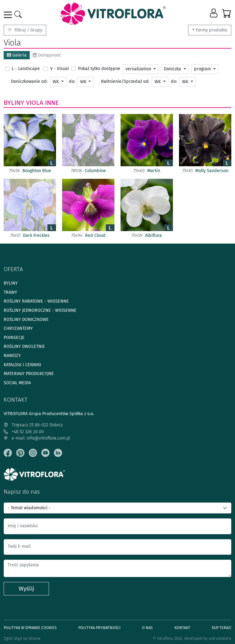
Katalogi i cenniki (22, 365)
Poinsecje (14, 338)
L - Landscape (26, 69)
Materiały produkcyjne (29, 374)
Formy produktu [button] (212, 30)
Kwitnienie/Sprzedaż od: (125, 81)
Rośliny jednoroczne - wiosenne (40, 310)
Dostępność (47, 55)
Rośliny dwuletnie (24, 346)
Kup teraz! (222, 628)
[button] (214, 13)
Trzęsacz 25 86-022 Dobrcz (33, 425)
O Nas (147, 628)
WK (56, 82)
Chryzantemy (18, 328)
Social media (17, 383)
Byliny (14, 103)
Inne (52, 103)
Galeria (17, 55)
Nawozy (12, 356)
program (203, 69)
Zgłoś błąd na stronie (22, 638)
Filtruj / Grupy (25, 30)
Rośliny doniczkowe (26, 320)
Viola (35, 103)
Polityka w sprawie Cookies (30, 628)
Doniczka (173, 69)
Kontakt (182, 628)
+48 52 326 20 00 (24, 432)
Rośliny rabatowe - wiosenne (36, 301)
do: (72, 81)
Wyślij (26, 589)
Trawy (10, 292)
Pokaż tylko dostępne (99, 69)
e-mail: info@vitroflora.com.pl (37, 438)
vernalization (139, 69)
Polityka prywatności (99, 628)
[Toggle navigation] (9, 15)
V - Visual (60, 69)
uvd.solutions (220, 638)
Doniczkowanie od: (29, 81)
